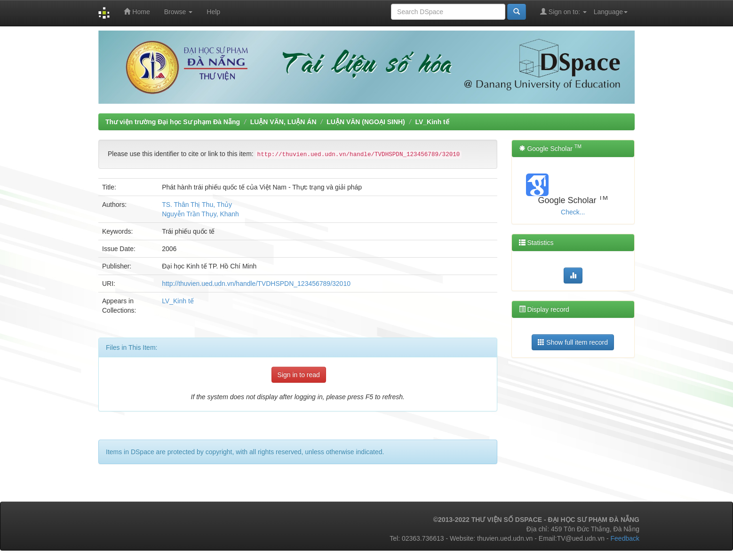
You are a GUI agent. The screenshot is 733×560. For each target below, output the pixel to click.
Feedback (625, 538)
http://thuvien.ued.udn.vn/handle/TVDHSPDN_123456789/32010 (256, 284)
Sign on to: (563, 12)
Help (213, 12)
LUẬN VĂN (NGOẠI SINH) (366, 122)
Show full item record (573, 342)
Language (611, 12)
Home (137, 12)
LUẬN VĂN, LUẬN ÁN (283, 122)
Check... (573, 212)
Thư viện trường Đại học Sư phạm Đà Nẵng (173, 122)
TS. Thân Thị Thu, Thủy (197, 205)
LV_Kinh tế (432, 122)
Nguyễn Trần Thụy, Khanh (200, 214)
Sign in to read (299, 375)
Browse (179, 12)
